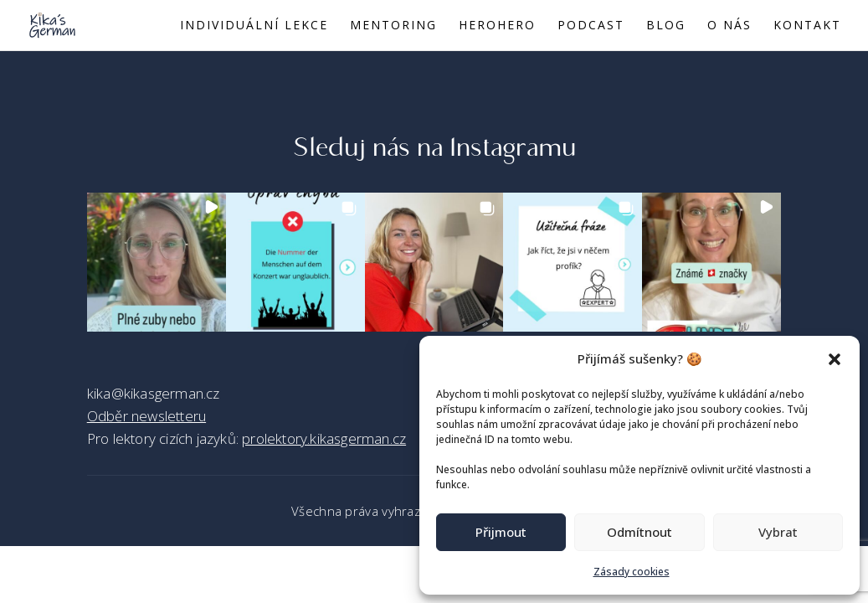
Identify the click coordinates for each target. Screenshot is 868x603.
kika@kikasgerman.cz (154, 393)
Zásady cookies (632, 572)
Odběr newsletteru (146, 416)
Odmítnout (639, 532)
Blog (666, 26)
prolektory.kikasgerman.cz (324, 438)
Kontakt (807, 26)
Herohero (497, 26)
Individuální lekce (254, 26)
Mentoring (393, 26)
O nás (729, 26)
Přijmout (501, 532)
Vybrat (778, 532)
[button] (835, 359)
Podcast (591, 26)
